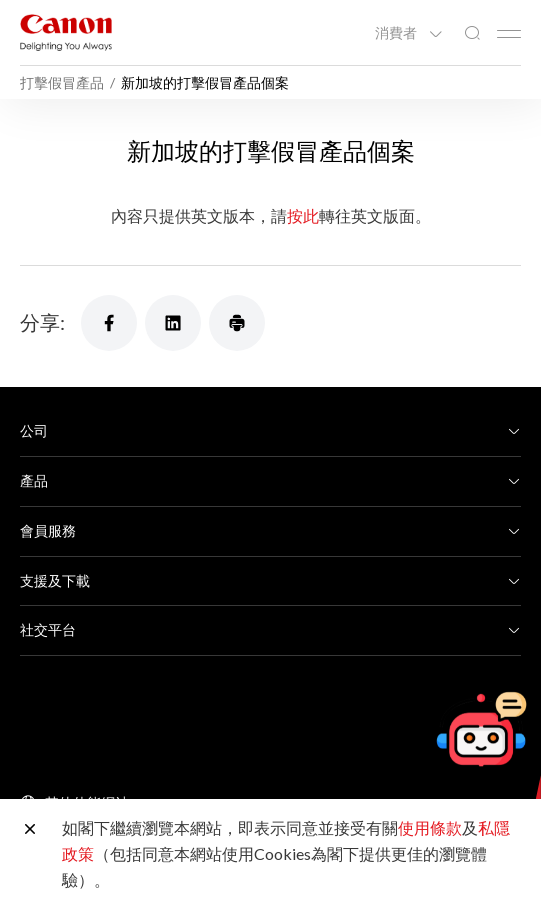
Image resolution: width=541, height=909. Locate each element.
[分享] (109, 323)
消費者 (397, 33)
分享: (42, 322)
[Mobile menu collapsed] (509, 34)
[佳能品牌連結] (66, 32)
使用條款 (430, 827)
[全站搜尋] (472, 33)
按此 (303, 215)
